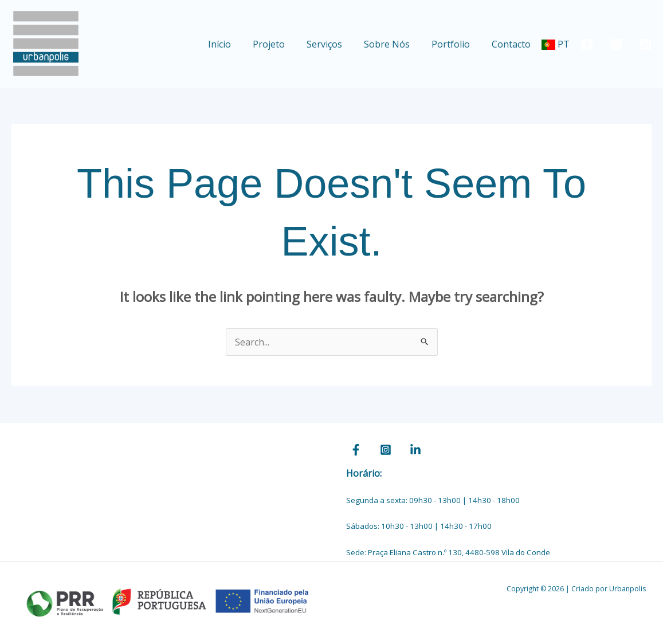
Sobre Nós (395, 44)
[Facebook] (587, 44)
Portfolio (456, 44)
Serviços (336, 44)
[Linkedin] (646, 44)
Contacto (513, 44)
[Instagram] (616, 44)
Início (238, 44)
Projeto (284, 44)
